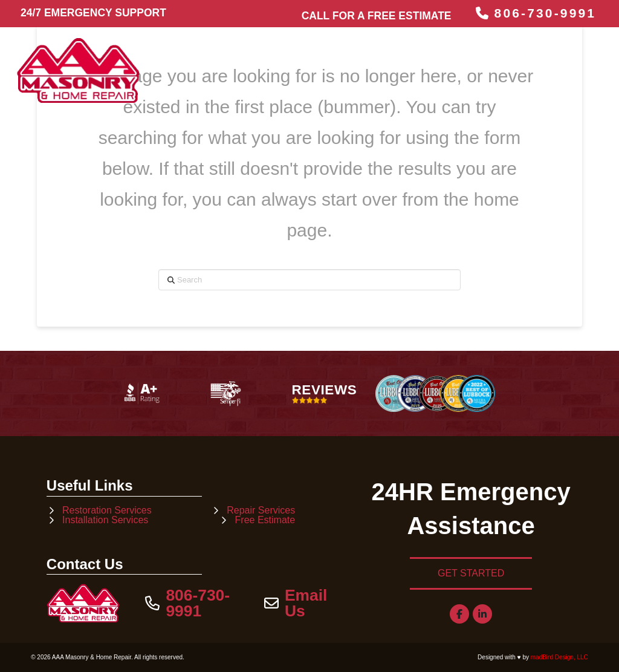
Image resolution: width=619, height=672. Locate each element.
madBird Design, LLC (559, 657)
